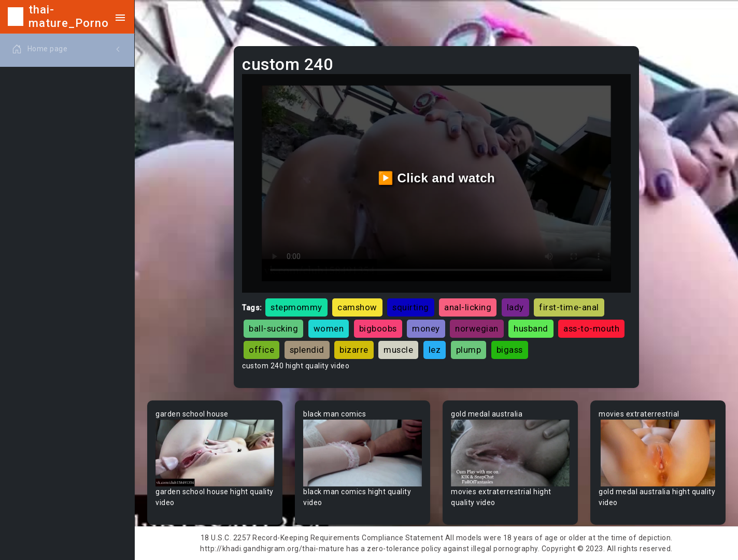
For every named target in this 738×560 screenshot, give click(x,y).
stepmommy (296, 307)
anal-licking (468, 307)
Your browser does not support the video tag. (215, 453)
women (329, 328)
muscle (398, 350)
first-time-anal (569, 307)
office (261, 350)
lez (435, 350)
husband (531, 328)
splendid (307, 350)
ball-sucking (273, 328)
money (426, 328)
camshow (357, 307)
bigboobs (378, 328)
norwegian (477, 328)
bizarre (354, 350)
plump (469, 350)
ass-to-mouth (591, 328)
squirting (411, 307)
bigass (510, 350)
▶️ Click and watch (437, 178)
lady (515, 307)
